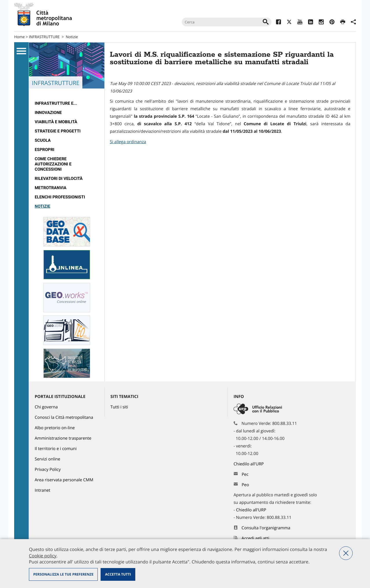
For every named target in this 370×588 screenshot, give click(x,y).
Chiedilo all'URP (249, 464)
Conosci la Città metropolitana (64, 418)
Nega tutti (346, 553)
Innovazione (48, 113)
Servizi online (47, 459)
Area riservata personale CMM (64, 480)
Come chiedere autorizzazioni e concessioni (53, 164)
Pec (245, 474)
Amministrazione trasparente (63, 438)
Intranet (42, 490)
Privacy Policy (48, 470)
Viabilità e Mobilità (56, 122)
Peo (245, 485)
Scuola (43, 140)
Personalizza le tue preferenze (63, 574)
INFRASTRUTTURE (44, 37)
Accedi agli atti (256, 538)
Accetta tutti (118, 574)
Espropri (45, 150)
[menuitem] (67, 104)
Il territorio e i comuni (56, 449)
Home (20, 37)
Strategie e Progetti (58, 131)
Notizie (72, 37)
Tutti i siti (119, 407)
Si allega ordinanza (128, 142)
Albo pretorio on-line (55, 428)
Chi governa (46, 407)
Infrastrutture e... (56, 103)
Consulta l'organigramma (266, 528)
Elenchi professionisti (60, 197)
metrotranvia (51, 188)
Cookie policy (43, 556)
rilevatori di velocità (59, 179)
